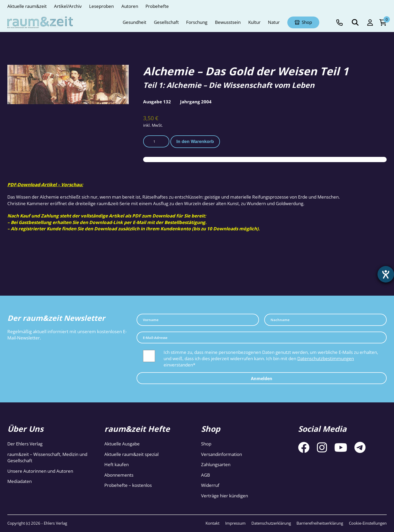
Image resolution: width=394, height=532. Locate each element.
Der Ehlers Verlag (25, 444)
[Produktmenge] (156, 141)
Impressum (235, 523)
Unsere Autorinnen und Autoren (40, 471)
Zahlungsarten (216, 464)
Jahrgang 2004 (196, 102)
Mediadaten (20, 481)
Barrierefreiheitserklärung (320, 523)
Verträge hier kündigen (225, 496)
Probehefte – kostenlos (128, 485)
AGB (206, 475)
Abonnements (119, 475)
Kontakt (212, 523)
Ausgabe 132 (157, 102)
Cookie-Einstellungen (368, 523)
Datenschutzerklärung (271, 523)
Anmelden (262, 379)
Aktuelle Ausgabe (122, 444)
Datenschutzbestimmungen (326, 358)
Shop (206, 444)
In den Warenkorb (195, 142)
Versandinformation (222, 454)
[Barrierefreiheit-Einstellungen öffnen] (385, 275)
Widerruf (210, 485)
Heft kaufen (117, 464)
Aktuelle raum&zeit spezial (131, 454)
